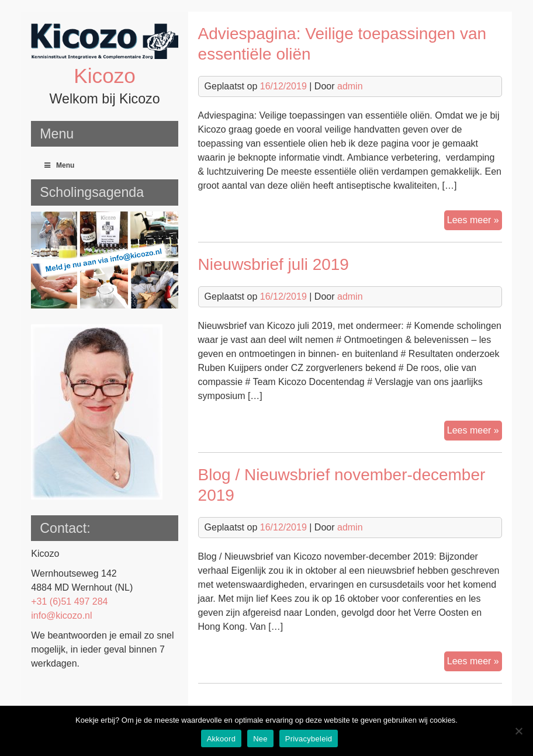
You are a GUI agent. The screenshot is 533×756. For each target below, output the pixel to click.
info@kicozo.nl (61, 615)
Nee (260, 739)
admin (350, 86)
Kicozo (105, 76)
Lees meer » (475, 221)
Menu (58, 165)
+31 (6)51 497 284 (69, 601)
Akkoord (221, 739)
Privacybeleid (309, 739)
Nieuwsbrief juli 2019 (274, 264)
